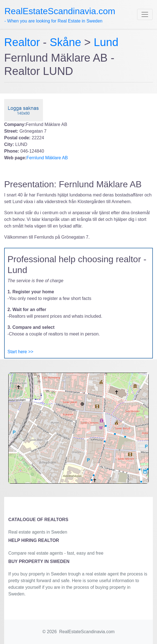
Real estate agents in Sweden (38, 532)
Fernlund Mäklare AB (47, 158)
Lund (106, 42)
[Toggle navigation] (145, 14)
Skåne (65, 42)
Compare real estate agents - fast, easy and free (56, 553)
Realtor (24, 42)
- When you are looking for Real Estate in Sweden (60, 15)
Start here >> (20, 352)
